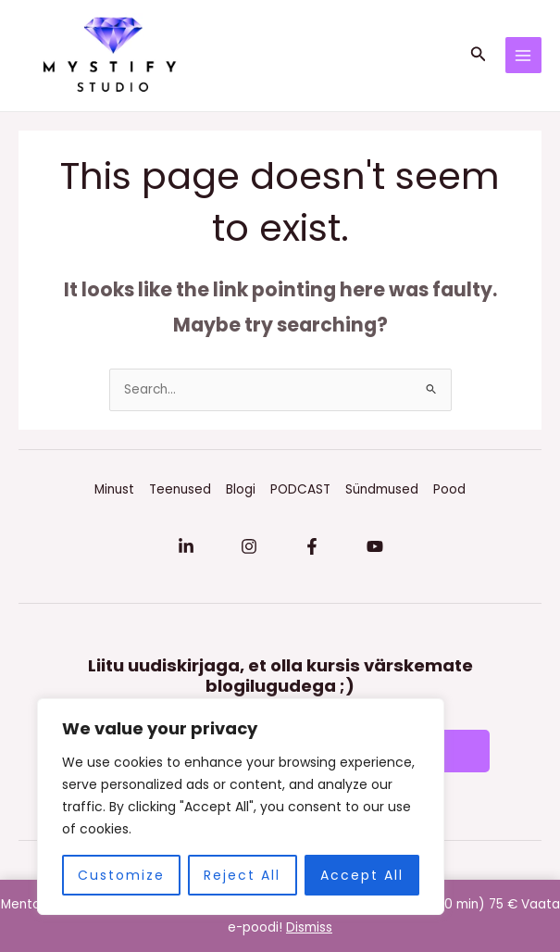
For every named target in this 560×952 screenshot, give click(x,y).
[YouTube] (375, 546)
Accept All (362, 875)
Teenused (180, 489)
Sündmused (382, 489)
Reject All (242, 875)
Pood (449, 489)
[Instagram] (249, 546)
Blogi (241, 489)
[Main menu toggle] (523, 55)
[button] (479, 56)
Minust (114, 489)
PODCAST (300, 489)
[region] (241, 807)
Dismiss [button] (309, 927)
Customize (121, 875)
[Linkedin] (186, 546)
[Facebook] (312, 546)
